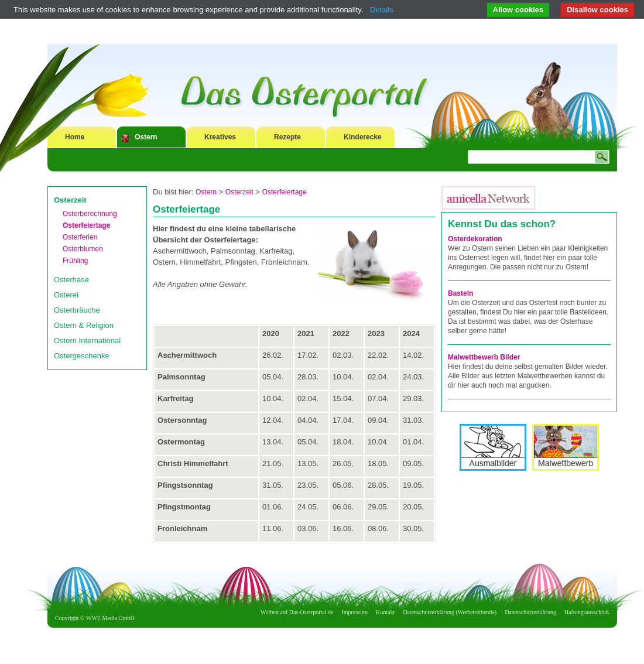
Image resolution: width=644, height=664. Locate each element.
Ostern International (87, 340)
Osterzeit (70, 200)
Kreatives (220, 137)
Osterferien (80, 237)
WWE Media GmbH (110, 618)
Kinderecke (363, 137)
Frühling (75, 261)
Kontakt (385, 612)
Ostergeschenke (82, 356)
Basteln (460, 293)
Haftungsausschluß (587, 612)
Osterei (66, 295)
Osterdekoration (475, 239)
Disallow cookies (597, 10)
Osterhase (71, 280)
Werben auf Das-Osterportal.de (297, 612)
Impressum (355, 612)
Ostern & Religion (84, 325)
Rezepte (287, 137)
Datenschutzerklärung (530, 612)
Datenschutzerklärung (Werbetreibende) (450, 612)
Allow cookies (518, 10)
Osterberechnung (90, 214)
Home (75, 137)
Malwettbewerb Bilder (484, 357)
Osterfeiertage (86, 225)
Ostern (146, 137)
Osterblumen (83, 249)
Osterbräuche (77, 310)
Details (382, 10)
